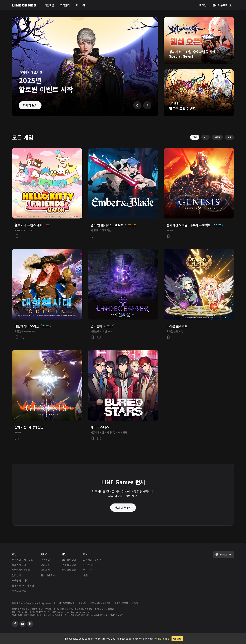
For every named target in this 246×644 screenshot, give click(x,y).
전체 (195, 137)
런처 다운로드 (220, 5)
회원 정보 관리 (69, 560)
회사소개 (81, 5)
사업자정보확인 (117, 615)
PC (206, 137)
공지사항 (45, 565)
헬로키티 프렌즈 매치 (23, 560)
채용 (85, 575)
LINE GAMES (24, 5)
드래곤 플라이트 (20, 580)
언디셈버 (16, 575)
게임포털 (49, 5)
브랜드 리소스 (90, 565)
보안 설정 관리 (69, 565)
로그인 (203, 5)
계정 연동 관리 (69, 570)
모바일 (217, 137)
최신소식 (88, 570)
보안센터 (45, 570)
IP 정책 (135, 603)
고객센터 (65, 5)
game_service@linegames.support (74, 612)
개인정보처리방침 (67, 603)
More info (164, 639)
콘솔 (229, 137)
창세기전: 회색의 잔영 (23, 586)
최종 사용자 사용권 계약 (100, 603)
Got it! (177, 639)
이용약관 (82, 603)
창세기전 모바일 (20, 565)
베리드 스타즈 (19, 591)
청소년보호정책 (121, 603)
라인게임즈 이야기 (92, 560)
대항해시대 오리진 (21, 570)
